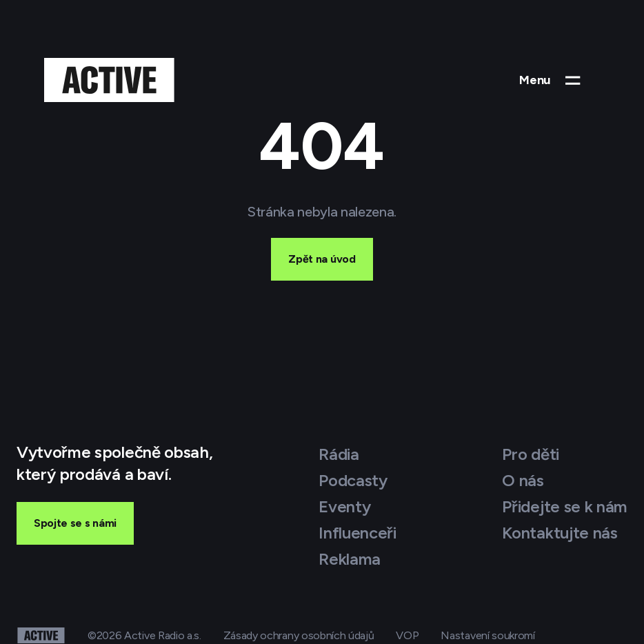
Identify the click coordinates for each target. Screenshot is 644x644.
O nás (523, 480)
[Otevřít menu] (551, 80)
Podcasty (353, 480)
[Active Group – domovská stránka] (109, 80)
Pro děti (530, 454)
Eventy (344, 506)
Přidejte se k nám (565, 506)
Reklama (350, 559)
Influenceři (357, 533)
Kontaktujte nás (560, 533)
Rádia (339, 454)
